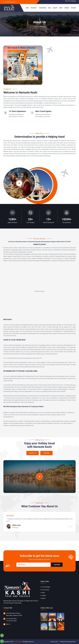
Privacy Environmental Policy (68, 642)
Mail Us (8, 624)
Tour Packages (46, 587)
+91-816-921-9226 (11, 621)
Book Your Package (70, 1)
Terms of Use (54, 642)
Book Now (46, 453)
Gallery (55, 8)
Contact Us (33, 453)
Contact (67, 8)
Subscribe (57, 565)
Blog (50, 8)
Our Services (43, 8)
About (61, 8)
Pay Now (73, 8)
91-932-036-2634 (10, 2)
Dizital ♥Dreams (18, 642)
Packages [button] (33, 8)
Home (27, 8)
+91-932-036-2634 (11, 619)
